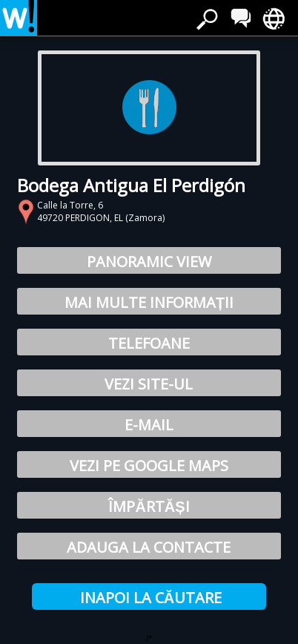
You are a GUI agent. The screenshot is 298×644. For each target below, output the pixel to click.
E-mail (149, 425)
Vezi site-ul (149, 384)
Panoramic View (149, 262)
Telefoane (149, 343)
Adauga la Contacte (149, 547)
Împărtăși (149, 506)
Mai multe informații (149, 302)
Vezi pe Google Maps (149, 466)
